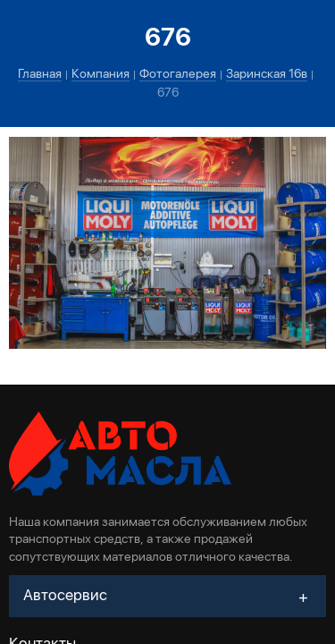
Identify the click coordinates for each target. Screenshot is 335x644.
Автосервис (65, 595)
